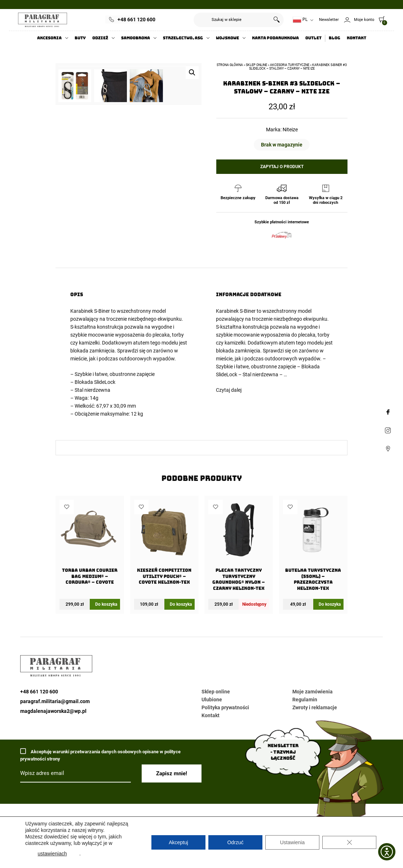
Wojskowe (227, 38)
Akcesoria (49, 38)
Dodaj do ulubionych (67, 507)
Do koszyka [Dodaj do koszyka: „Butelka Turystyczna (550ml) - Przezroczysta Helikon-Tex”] (330, 604)
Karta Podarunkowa (275, 38)
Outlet (313, 38)
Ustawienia (292, 842)
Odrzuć (235, 842)
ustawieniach (52, 854)
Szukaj (276, 20)
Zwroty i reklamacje (315, 707)
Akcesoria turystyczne (290, 65)
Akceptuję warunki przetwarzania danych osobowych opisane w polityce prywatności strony (100, 755)
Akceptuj (178, 842)
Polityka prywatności (225, 707)
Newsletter (329, 20)
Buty (80, 38)
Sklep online (256, 65)
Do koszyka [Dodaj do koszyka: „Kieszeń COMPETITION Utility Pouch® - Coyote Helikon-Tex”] (181, 604)
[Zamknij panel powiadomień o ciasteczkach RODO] (349, 842)
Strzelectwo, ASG (183, 38)
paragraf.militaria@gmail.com (55, 701)
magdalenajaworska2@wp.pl (53, 711)
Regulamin (305, 700)
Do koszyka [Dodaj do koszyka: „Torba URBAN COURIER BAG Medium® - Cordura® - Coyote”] (106, 604)
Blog (335, 38)
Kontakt (356, 38)
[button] (192, 73)
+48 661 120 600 (136, 19)
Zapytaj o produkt (282, 167)
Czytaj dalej (229, 390)
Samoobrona (136, 38)
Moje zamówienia (313, 692)
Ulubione (212, 700)
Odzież (100, 38)
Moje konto (364, 20)
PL (300, 20)
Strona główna (230, 65)
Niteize (290, 130)
